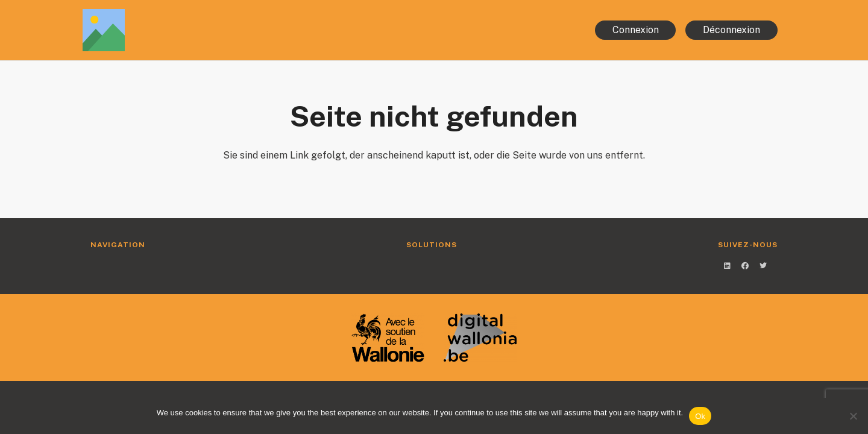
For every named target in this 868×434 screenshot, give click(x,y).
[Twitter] (763, 266)
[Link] (207, 30)
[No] (853, 416)
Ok (700, 416)
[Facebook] (745, 266)
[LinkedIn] (727, 266)
